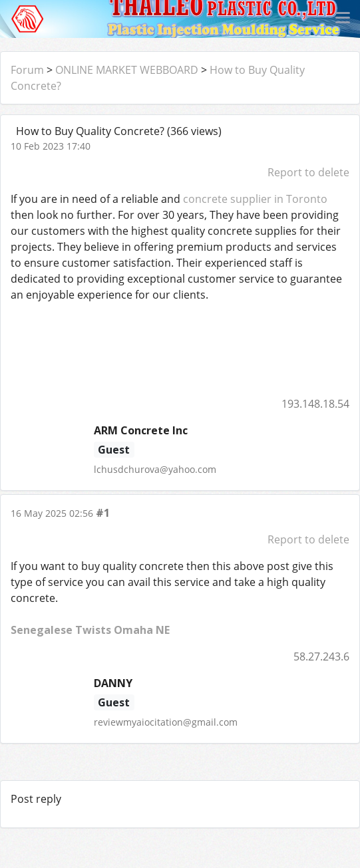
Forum (27, 70)
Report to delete (308, 172)
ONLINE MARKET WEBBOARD (127, 70)
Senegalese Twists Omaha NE (90, 630)
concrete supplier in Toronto (255, 199)
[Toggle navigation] (343, 19)
